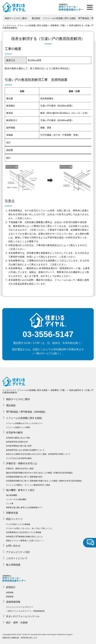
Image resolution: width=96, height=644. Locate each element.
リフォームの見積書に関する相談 (59, 18)
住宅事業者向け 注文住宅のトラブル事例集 (24, 532)
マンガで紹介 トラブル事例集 (18, 524)
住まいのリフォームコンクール (23, 616)
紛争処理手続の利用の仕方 (17, 442)
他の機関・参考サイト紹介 (20, 490)
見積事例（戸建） (58, 25)
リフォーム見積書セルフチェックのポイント (24, 423)
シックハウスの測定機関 (16, 499)
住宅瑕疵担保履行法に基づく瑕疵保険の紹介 (24, 477)
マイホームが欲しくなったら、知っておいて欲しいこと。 (30, 528)
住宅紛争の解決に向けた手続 (18, 438)
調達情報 (10, 597)
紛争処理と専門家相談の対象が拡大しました (24, 537)
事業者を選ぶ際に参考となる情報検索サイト (24, 507)
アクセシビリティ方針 (18, 552)
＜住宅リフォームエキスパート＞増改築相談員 (25, 611)
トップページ (8, 25)
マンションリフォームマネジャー (20, 607)
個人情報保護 (13, 565)
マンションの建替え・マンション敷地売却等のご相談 (28, 485)
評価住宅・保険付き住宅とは (22, 463)
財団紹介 (11, 587)
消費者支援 (12, 513)
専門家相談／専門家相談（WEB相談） (27, 412)
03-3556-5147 (48, 334)
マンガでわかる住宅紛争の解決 (19, 458)
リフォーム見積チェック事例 (18, 427)
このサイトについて (17, 558)
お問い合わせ (13, 546)
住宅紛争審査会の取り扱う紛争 (19, 446)
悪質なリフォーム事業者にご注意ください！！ (25, 541)
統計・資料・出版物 (17, 623)
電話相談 (36, 18)
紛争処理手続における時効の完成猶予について (25, 450)
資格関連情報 (13, 602)
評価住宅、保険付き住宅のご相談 (20, 469)
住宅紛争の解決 (14, 432)
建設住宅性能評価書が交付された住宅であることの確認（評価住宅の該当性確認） (40, 473)
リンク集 (10, 503)
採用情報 (10, 593)
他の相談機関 (12, 495)
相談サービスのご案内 (16, 18)
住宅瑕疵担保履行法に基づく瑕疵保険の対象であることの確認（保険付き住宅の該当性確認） (45, 481)
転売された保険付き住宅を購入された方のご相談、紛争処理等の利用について (38, 454)
